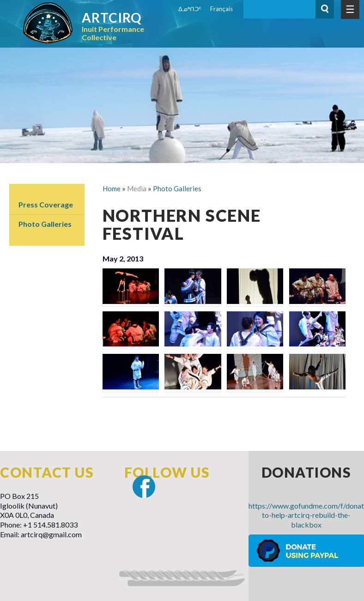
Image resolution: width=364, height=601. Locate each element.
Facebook (144, 487)
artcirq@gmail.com (51, 534)
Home (112, 188)
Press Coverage (46, 204)
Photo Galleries (45, 224)
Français (221, 9)
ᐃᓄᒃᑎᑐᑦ (190, 9)
